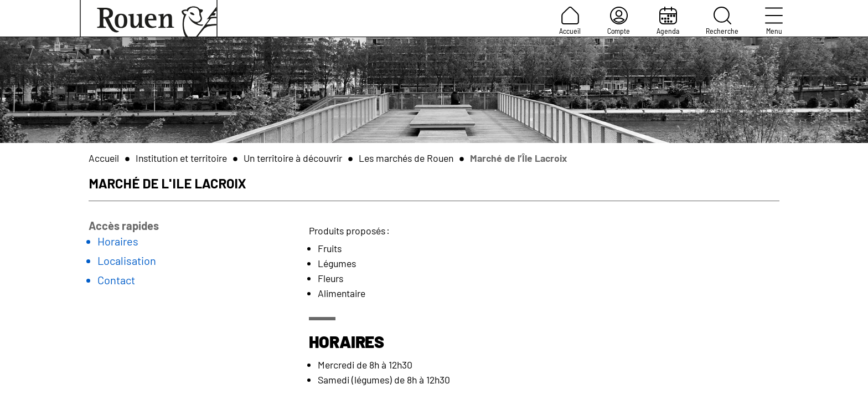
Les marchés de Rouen (406, 158)
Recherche (722, 21)
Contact (116, 280)
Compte (619, 21)
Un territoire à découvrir (293, 158)
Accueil (570, 21)
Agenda (668, 21)
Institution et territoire (181, 158)
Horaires (118, 241)
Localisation (127, 260)
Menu (774, 21)
